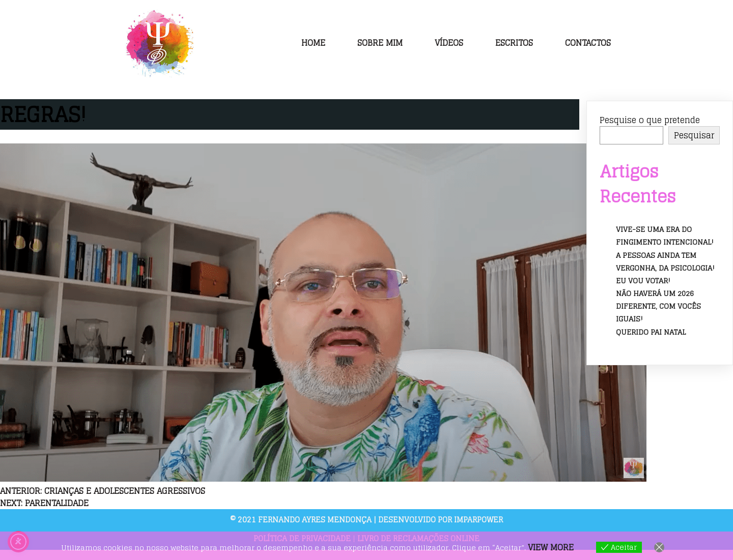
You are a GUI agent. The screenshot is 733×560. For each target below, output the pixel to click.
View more (551, 547)
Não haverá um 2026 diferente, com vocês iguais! (658, 306)
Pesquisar (694, 135)
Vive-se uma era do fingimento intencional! (665, 235)
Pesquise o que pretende (650, 120)
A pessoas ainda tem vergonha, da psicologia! (665, 261)
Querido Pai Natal (651, 332)
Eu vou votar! (643, 281)
